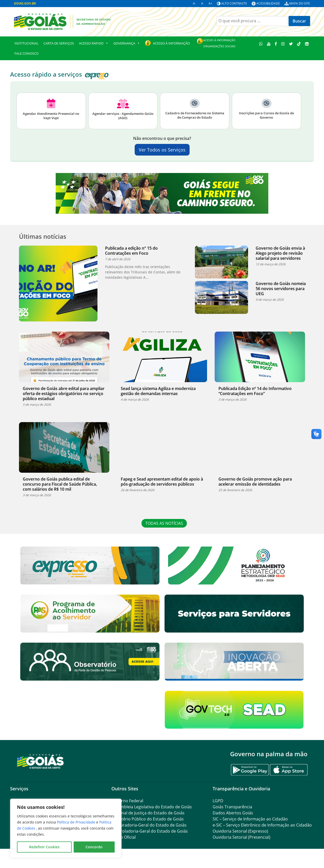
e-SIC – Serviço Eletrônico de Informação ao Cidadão (262, 825)
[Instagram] (283, 44)
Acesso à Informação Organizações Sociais (219, 43)
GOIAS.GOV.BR (25, 3)
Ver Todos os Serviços (162, 150)
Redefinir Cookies (44, 847)
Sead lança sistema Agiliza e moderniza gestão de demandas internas (158, 391)
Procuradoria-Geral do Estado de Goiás (149, 825)
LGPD (218, 801)
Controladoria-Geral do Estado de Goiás (150, 831)
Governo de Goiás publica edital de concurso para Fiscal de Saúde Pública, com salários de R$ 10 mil (60, 484)
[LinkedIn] (307, 44)
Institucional (26, 43)
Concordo (94, 847)
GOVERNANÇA (127, 43)
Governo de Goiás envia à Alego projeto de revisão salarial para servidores (280, 253)
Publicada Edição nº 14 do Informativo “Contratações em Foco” (255, 391)
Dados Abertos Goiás (233, 813)
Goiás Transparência (232, 807)
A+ (210, 3)
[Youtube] (269, 44)
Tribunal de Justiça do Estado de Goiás (148, 813)
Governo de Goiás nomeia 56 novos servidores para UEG (281, 289)
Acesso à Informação (171, 43)
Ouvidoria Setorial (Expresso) (240, 831)
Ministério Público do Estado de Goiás (148, 819)
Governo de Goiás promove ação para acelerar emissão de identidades (255, 482)
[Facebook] (276, 44)
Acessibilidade (268, 3)
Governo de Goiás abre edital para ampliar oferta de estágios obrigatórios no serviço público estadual (64, 394)
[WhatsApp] (261, 44)
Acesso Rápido (94, 43)
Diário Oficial (124, 837)
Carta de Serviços (59, 43)
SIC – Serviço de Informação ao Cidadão (250, 819)
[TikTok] (299, 44)
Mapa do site (300, 3)
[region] (66, 828)
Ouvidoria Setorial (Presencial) (241, 837)
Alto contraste (234, 3)
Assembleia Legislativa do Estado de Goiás (152, 807)
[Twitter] (291, 44)
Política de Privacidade (77, 822)
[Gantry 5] (40, 761)
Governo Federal (127, 801)
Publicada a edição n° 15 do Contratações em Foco (131, 251)
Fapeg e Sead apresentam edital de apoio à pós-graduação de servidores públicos (162, 482)
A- (194, 3)
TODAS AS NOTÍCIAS (165, 523)
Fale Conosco (26, 53)
